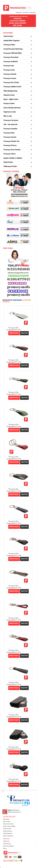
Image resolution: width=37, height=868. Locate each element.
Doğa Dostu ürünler (10, 112)
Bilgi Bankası (6, 819)
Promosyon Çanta (9, 70)
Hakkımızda (19, 12)
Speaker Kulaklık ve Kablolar (13, 158)
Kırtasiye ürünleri (9, 104)
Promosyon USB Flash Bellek (13, 53)
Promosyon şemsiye (10, 78)
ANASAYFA (18, 19)
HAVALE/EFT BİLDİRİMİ (18, 21)
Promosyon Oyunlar (10, 137)
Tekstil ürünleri (8, 36)
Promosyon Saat (9, 66)
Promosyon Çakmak (10, 74)
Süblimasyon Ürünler (10, 166)
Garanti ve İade (7, 829)
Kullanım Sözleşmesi (8, 836)
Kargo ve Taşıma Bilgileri (9, 826)
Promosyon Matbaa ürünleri (12, 87)
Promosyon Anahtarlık (11, 62)
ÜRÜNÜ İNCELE (14, 333)
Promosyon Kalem (9, 45)
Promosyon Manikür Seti (11, 141)
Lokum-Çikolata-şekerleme (12, 108)
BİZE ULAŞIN (18, 25)
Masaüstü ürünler (9, 95)
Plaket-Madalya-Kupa (10, 91)
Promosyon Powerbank (11, 57)
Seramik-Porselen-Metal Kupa (13, 49)
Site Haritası (26, 12)
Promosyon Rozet (9, 133)
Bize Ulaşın (33, 12)
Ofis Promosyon (7, 844)
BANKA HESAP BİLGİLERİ (18, 23)
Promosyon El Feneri (10, 145)
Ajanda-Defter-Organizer (12, 41)
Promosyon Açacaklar (10, 129)
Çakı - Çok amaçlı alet (11, 125)
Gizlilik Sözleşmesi (8, 833)
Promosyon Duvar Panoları (12, 150)
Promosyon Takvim (10, 154)
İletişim (5, 848)
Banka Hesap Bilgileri (9, 846)
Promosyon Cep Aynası (11, 120)
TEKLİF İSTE (24, 333)
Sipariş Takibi (7, 822)
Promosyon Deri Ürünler (11, 83)
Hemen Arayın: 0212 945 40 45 (18, 17)
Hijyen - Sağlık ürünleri (11, 99)
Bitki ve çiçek (8, 116)
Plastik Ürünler (8, 162)
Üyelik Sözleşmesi (8, 831)
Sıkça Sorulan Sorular (8, 824)
